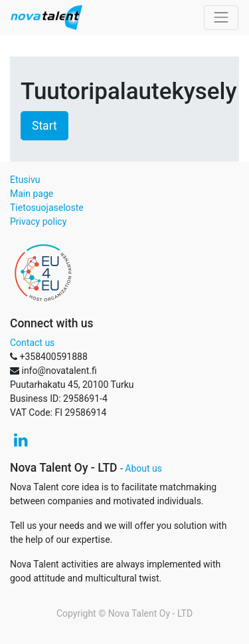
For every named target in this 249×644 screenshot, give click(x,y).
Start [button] (44, 126)
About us (143, 468)
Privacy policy (38, 222)
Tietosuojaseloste (47, 208)
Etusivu (25, 180)
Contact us (32, 343)
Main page (32, 194)
